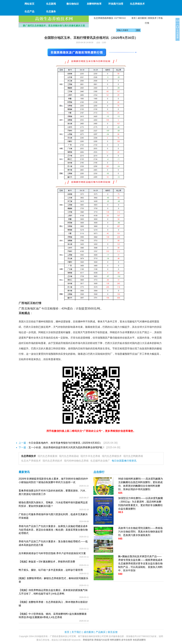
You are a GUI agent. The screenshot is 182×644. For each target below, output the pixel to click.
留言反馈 (113, 632)
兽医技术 (152, 18)
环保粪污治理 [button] (116, 4)
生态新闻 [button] (51, 4)
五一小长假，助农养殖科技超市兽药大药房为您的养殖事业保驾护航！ (67, 447)
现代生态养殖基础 (69, 456)
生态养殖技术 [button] (137, 4)
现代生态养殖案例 (47, 456)
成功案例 (142, 18)
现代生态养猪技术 (112, 456)
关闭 (178, 21)
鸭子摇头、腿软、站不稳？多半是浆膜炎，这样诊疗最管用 (51, 570)
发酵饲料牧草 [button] (94, 4)
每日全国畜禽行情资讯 (124, 461)
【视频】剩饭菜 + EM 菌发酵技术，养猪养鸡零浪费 (47, 562)
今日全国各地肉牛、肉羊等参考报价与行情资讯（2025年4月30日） (65, 443)
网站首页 (29, 4)
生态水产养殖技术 (31, 461)
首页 (134, 18)
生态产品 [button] (29, 11)
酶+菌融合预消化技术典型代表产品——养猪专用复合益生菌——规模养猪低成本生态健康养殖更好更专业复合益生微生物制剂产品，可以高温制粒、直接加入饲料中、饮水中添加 (140, 563)
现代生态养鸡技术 (52, 461)
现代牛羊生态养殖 (90, 456)
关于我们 (76, 632)
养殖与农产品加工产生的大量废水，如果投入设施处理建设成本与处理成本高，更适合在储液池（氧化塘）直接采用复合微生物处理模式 (53, 530)
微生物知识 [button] (73, 4)
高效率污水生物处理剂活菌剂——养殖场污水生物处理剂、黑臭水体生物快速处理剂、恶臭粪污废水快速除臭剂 (140, 532)
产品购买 (101, 632)
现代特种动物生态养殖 (76, 461)
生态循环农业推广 (100, 461)
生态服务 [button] (51, 11)
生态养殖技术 (29, 456)
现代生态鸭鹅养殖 (133, 456)
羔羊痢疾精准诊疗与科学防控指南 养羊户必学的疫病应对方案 (52, 553)
